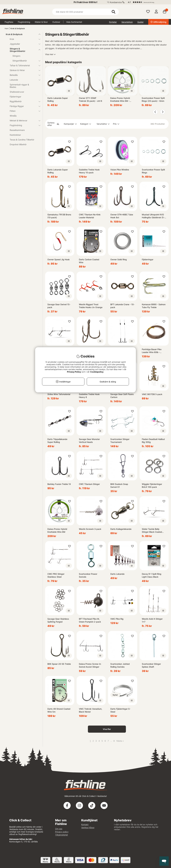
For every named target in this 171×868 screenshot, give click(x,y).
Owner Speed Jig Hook (59, 259)
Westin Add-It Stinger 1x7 (152, 620)
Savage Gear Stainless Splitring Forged (58, 620)
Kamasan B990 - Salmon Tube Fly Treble (154, 306)
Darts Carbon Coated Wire (89, 261)
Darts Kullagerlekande (121, 529)
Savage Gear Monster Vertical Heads (89, 441)
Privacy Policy (74, 372)
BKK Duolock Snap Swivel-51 (119, 486)
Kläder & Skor (41, 22)
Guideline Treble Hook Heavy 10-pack (89, 171)
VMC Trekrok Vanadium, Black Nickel (91, 710)
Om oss (59, 829)
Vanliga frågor (88, 827)
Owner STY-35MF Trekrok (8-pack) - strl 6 (91, 99)
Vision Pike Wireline (120, 170)
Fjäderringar (15, 97)
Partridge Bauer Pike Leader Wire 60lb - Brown (152, 351)
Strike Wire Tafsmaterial (59, 394)
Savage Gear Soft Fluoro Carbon (122, 396)
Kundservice (116, 2)
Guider (140, 22)
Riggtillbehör (23, 101)
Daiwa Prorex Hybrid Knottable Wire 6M (57, 530)
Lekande (23, 80)
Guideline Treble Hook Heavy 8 (89, 396)
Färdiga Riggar (23, 106)
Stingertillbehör (25, 61)
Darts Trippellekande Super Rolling (57, 441)
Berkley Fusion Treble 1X (59, 484)
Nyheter (113, 22)
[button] (147, 2)
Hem (7, 28)
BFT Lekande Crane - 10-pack (122, 306)
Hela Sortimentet (74, 22)
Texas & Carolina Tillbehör (22, 140)
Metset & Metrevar (23, 120)
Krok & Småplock (18, 28)
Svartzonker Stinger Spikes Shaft (151, 665)
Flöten (23, 111)
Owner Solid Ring (119, 259)
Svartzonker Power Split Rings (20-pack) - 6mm (153, 99)
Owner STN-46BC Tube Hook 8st (122, 216)
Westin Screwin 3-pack (90, 529)
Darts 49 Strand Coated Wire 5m (59, 710)
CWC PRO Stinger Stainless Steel (56, 575)
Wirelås (13, 116)
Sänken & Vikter (23, 70)
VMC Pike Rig (117, 619)
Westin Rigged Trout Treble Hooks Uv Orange (91, 306)
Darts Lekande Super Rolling (58, 99)
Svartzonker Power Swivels (88, 575)
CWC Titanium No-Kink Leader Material (90, 216)
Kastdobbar (15, 135)
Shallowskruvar (17, 92)
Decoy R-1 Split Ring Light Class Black (152, 575)
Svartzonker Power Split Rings (153, 171)
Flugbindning (24, 22)
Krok (23, 39)
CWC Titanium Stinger (89, 484)
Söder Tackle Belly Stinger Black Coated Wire (152, 531)
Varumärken (127, 22)
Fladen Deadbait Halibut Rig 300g (153, 441)
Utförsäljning (158, 22)
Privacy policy (62, 832)
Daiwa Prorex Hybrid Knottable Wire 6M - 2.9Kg (120, 100)
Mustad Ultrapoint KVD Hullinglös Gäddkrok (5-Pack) (153, 216)
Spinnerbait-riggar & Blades (19, 86)
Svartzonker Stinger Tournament (120, 441)
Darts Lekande (117, 574)
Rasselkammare (17, 130)
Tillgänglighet (61, 835)
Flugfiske (9, 22)
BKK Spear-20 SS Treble (59, 664)
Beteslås (23, 75)
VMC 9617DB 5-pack (152, 394)
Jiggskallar (23, 44)
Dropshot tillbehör (18, 144)
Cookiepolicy (97, 372)
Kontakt (85, 824)
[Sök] (85, 12)
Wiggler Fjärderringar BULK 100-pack (152, 486)
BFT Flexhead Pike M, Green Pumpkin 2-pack (90, 620)
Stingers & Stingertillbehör (23, 50)
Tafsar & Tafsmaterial (23, 65)
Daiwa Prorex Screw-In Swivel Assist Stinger (90, 665)
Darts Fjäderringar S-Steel (120, 710)
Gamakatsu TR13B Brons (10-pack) (59, 216)
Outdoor (56, 22)
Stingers (16, 56)
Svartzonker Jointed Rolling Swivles (120, 665)
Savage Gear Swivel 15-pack (59, 306)
